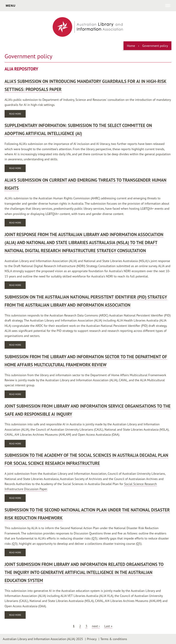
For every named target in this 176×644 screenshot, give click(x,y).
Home (131, 46)
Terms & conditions (114, 639)
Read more (17, 114)
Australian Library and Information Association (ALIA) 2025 (43, 639)
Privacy (92, 639)
